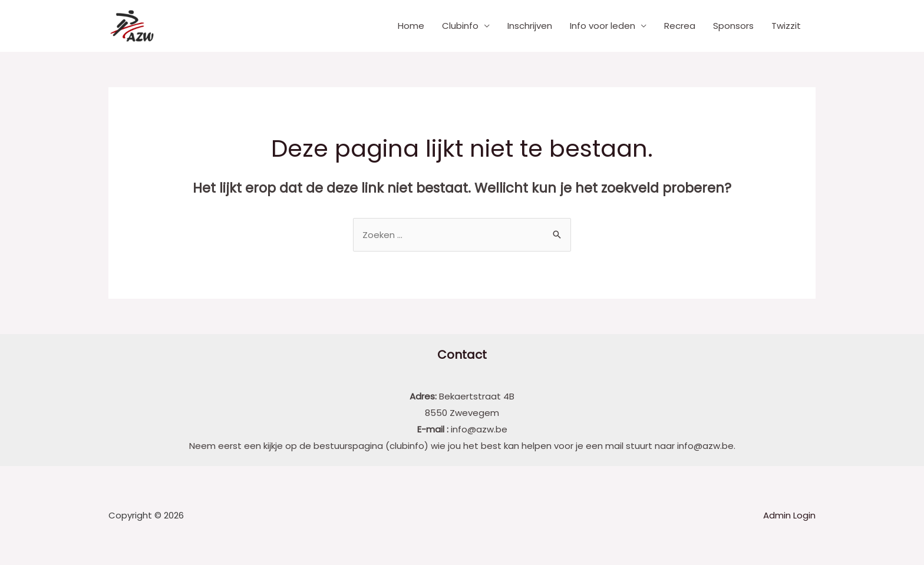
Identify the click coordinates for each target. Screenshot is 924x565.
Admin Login (789, 515)
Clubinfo (460, 26)
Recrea (680, 26)
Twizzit (786, 26)
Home (411, 26)
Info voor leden (603, 26)
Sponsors (733, 26)
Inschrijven (530, 26)
